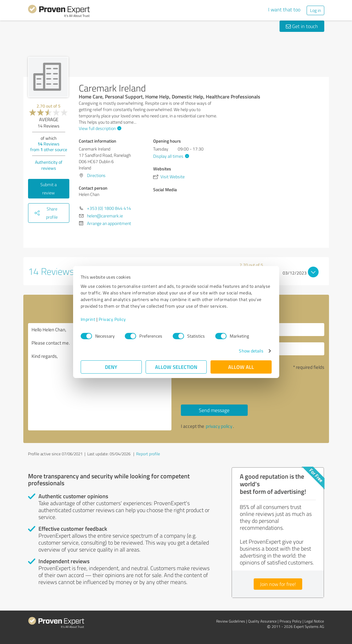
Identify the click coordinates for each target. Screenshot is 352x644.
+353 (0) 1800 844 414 (109, 208)
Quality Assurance (262, 621)
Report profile (148, 454)
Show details (251, 351)
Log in (315, 10)
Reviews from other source (49, 147)
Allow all (241, 367)
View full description (99, 128)
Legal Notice (314, 621)
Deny (111, 367)
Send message (214, 410)
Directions (96, 175)
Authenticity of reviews (49, 165)
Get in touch (302, 26)
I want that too (284, 9)
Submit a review (49, 189)
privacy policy (219, 426)
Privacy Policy (112, 319)
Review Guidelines (231, 621)
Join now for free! (278, 584)
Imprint (88, 319)
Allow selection (176, 367)
